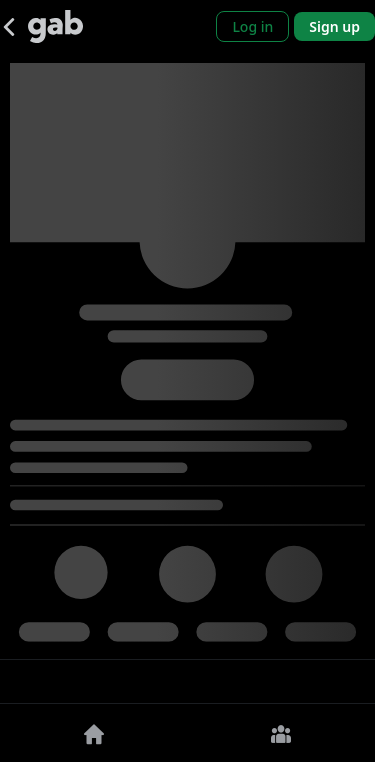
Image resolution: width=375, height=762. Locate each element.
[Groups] (282, 733)
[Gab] (55, 26)
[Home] (94, 733)
